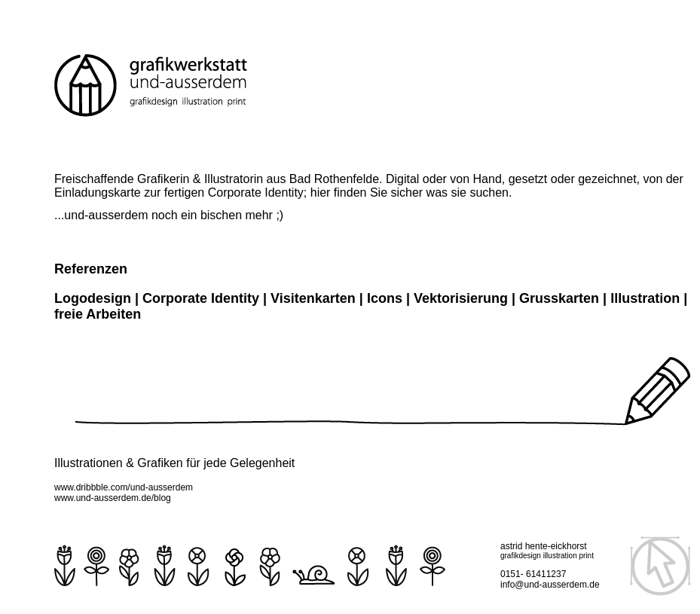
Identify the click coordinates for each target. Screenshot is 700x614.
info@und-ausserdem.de (550, 585)
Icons (385, 298)
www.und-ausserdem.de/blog (113, 498)
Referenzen (91, 269)
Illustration (645, 298)
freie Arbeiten (98, 314)
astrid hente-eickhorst (544, 546)
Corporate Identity (201, 298)
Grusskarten (559, 298)
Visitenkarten (315, 298)
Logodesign (93, 298)
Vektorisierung (463, 298)
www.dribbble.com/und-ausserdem (124, 487)
